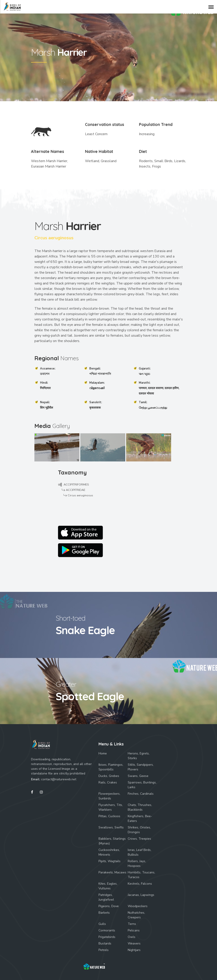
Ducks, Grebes (109, 776)
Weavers (134, 943)
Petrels (104, 950)
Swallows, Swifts (111, 827)
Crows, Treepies (139, 839)
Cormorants (107, 930)
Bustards (105, 943)
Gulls (102, 924)
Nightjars (134, 950)
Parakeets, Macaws (112, 872)
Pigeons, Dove (109, 906)
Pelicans (134, 930)
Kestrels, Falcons (140, 884)
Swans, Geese (138, 776)
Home (103, 753)
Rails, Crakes (108, 782)
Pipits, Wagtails (110, 861)
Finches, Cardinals (141, 794)
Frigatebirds (107, 937)
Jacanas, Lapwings (141, 895)
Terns (132, 924)
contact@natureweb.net (59, 779)
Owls (132, 937)
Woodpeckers (138, 906)
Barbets (104, 913)
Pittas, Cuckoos (109, 816)
